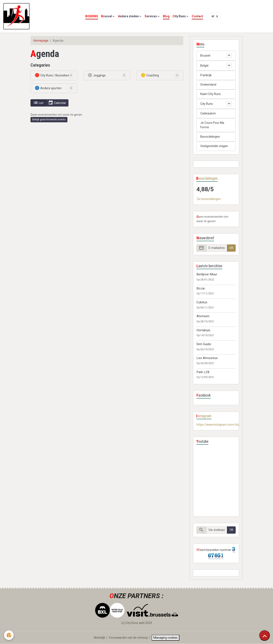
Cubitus (202, 302)
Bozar (201, 288)
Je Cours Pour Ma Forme (212, 125)
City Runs (179, 16)
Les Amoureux (207, 358)
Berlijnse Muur (207, 275)
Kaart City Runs (211, 94)
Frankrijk (206, 75)
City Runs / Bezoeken (52, 75)
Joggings (97, 75)
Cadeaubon (208, 113)
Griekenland (208, 85)
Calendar (57, 103)
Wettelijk (99, 638)
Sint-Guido (204, 344)
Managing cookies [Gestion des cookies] (166, 638)
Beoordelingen (210, 137)
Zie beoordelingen (209, 199)
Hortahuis (203, 330)
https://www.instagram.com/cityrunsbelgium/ (227, 425)
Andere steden (128, 16)
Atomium (203, 316)
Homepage (41, 41)
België (204, 66)
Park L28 (203, 372)
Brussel (107, 16)
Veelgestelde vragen (214, 146)
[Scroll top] (264, 635)
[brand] (17, 16)
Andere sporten (48, 88)
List (38, 103)
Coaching (150, 75)
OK (231, 248)
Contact (197, 16)
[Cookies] (9, 635)
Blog (166, 16)
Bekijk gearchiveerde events (49, 120)
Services (151, 16)
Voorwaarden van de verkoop (129, 638)
